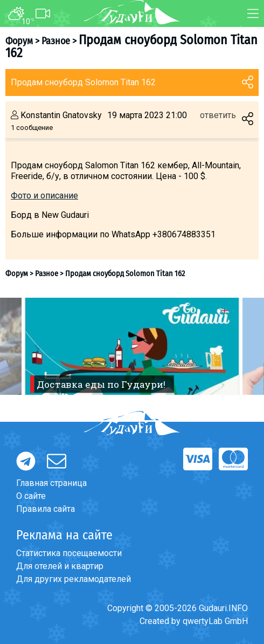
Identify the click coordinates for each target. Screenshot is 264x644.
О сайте (31, 496)
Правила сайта (46, 509)
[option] (132, 346)
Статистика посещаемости (69, 553)
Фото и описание (44, 196)
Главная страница (51, 483)
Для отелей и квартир (60, 566)
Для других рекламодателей (74, 579)
